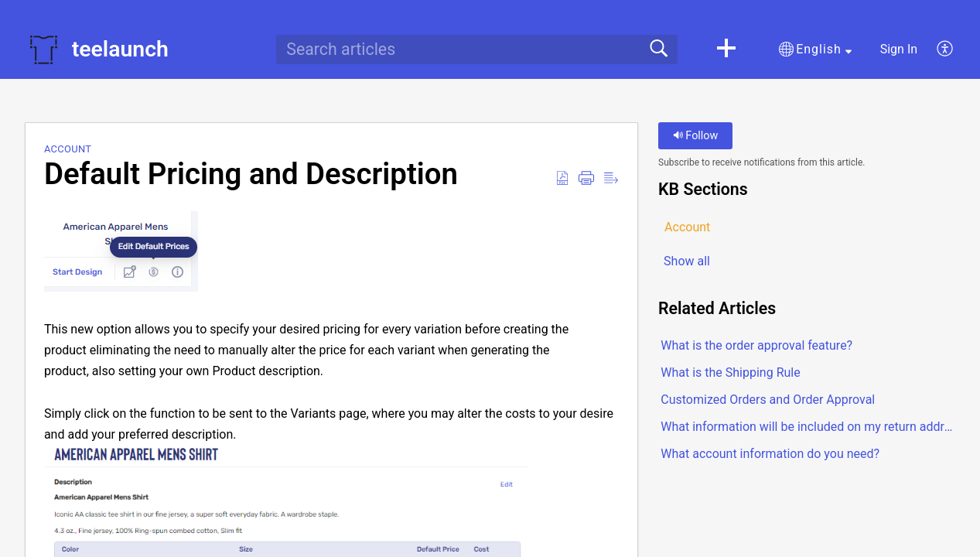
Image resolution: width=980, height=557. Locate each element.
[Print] (586, 179)
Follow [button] (696, 136)
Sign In (899, 49)
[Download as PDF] (562, 179)
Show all (687, 261)
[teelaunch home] (43, 50)
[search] (476, 50)
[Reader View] (611, 179)
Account (68, 149)
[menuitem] (936, 50)
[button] (726, 50)
